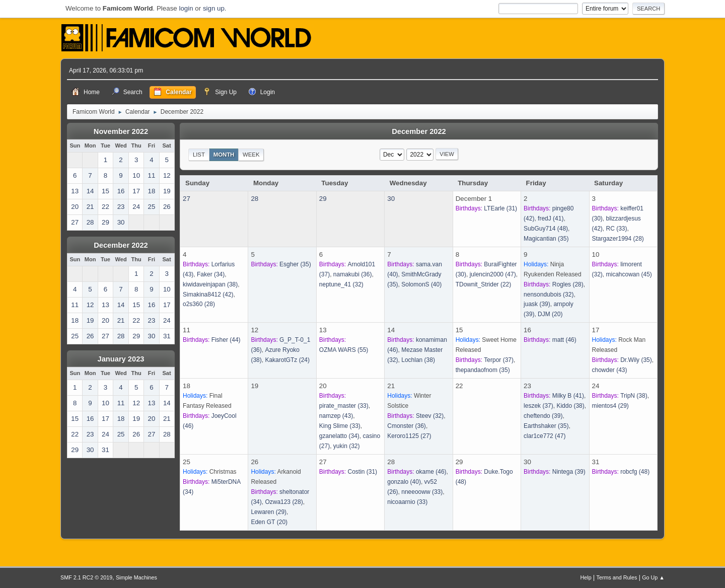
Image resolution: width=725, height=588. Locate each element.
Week (251, 155)
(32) (341, 284)
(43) (610, 370)
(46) (564, 340)
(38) (210, 284)
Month (224, 155)
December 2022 (121, 245)
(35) (546, 239)
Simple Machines (136, 577)
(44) (226, 340)
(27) (409, 436)
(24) (287, 360)
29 (323, 199)
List (199, 155)
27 (187, 199)
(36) (353, 274)
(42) (208, 295)
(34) (211, 274)
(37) (499, 360)
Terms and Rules (617, 577)
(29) (610, 406)
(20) (550, 314)
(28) (618, 239)
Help (586, 577)
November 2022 (121, 131)
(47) (493, 274)
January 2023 (121, 359)
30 (391, 199)
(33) (617, 229)
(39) (537, 304)
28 (255, 199)
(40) (421, 284)
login (186, 8)
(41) (551, 218)
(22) (484, 284)
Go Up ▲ (653, 577)
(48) (546, 229)
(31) (500, 208)
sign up (214, 8)
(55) (344, 350)
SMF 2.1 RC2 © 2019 (86, 577)
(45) (629, 274)
